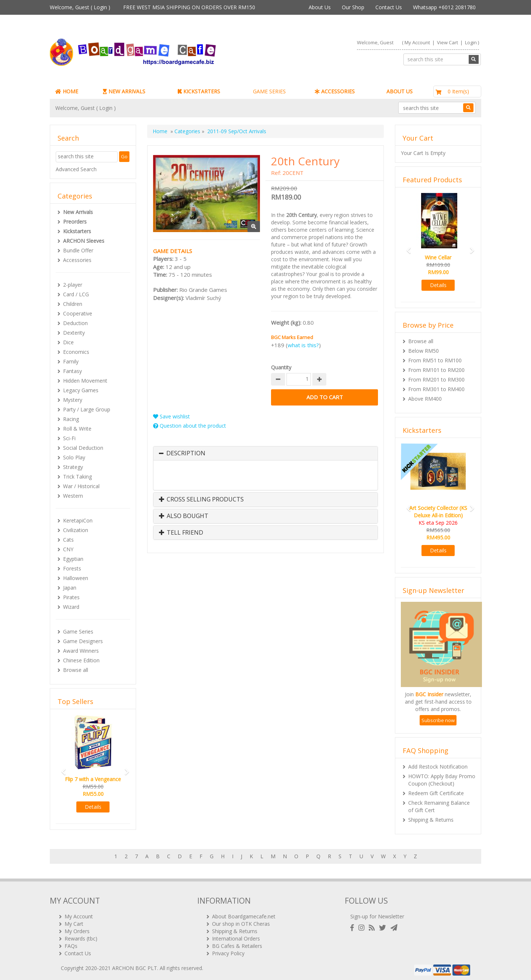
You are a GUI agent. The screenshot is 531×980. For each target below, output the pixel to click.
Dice (68, 342)
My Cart (74, 921)
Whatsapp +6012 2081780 (444, 7)
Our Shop (353, 7)
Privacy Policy (228, 950)
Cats (68, 540)
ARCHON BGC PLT (135, 965)
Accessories (77, 260)
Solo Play (74, 457)
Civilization (76, 530)
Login (100, 7)
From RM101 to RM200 (436, 370)
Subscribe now (438, 720)
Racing (71, 419)
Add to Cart (324, 397)
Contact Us (389, 7)
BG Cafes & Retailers (237, 943)
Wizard (71, 607)
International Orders (236, 936)
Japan (70, 588)
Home (160, 131)
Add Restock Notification (438, 767)
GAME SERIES (269, 91)
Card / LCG (76, 294)
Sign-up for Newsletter (377, 913)
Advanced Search (76, 169)
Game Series (78, 632)
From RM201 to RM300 (436, 379)
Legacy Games (81, 390)
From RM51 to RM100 (435, 360)
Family (71, 361)
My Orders (77, 928)
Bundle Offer (78, 250)
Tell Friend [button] (181, 533)
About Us (320, 7)
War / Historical (81, 486)
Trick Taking (77, 477)
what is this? (303, 345)
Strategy (73, 467)
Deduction (75, 323)
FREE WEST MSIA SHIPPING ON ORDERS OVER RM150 (189, 7)
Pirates (71, 597)
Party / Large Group (87, 409)
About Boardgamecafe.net (244, 913)
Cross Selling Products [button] (201, 500)
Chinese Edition (81, 660)
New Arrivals (78, 212)
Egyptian (73, 559)
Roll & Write (77, 429)
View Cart (447, 42)
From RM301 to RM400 (436, 389)
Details (93, 807)
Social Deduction (83, 448)
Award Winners (81, 651)
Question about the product (190, 426)
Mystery (73, 400)
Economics (76, 352)
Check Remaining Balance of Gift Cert (439, 806)
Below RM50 (424, 351)
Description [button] (186, 453)
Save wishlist (171, 416)
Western (73, 496)
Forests (72, 568)
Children (73, 304)
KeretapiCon (78, 520)
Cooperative (78, 313)
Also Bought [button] (184, 516)
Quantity (281, 367)
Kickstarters (77, 231)
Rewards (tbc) (81, 936)
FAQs (71, 943)
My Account (417, 42)
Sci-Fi (69, 438)
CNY (68, 549)
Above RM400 (425, 399)
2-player (73, 285)
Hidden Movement (85, 381)
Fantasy (72, 371)
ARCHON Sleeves (84, 241)
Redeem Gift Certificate (436, 793)
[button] (61, 768)
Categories (187, 131)
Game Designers (83, 641)
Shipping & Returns (431, 820)
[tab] (265, 453)
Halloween (76, 578)
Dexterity (74, 333)
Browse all (76, 670)
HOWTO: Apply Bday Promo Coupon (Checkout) (442, 780)
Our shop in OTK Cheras (241, 921)
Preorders (75, 222)
